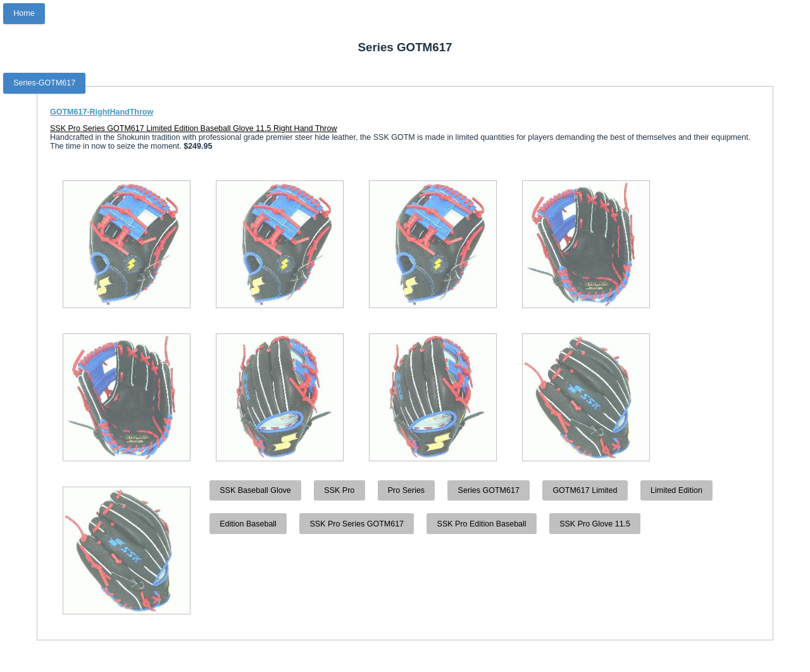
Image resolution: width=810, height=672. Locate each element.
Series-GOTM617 (44, 83)
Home (24, 13)
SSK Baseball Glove (255, 490)
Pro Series (406, 490)
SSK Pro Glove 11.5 (595, 524)
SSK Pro (339, 490)
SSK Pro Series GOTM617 (357, 524)
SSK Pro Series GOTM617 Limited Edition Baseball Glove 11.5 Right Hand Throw (193, 128)
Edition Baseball (248, 524)
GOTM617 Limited (585, 490)
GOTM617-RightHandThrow (102, 112)
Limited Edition (676, 490)
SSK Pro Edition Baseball (482, 524)
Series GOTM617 (489, 490)
